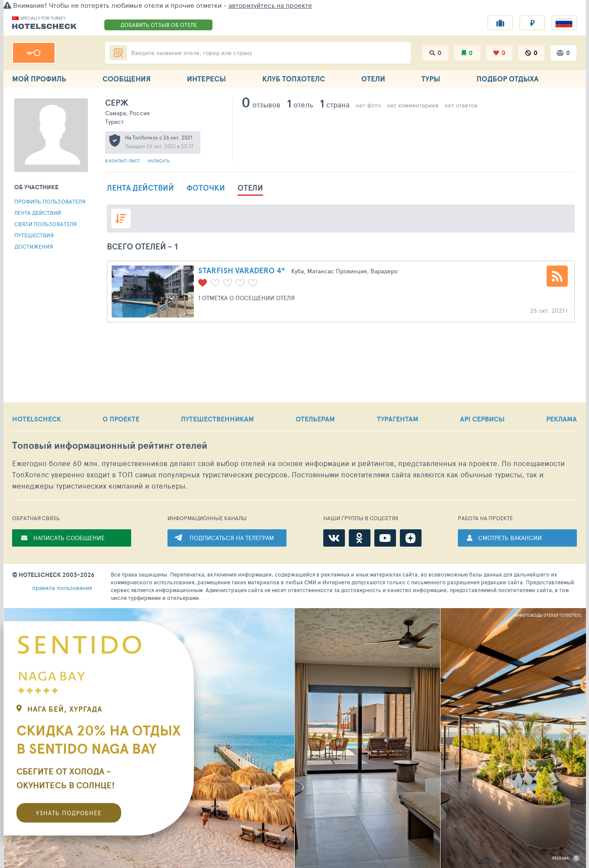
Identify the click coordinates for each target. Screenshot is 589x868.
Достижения (34, 246)
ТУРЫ (431, 79)
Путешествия (34, 235)
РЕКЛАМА (562, 419)
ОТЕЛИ (373, 79)
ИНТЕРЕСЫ (206, 79)
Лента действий (38, 213)
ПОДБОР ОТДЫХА (507, 79)
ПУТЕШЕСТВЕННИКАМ (217, 419)
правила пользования (62, 588)
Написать (159, 161)
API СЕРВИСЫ (482, 419)
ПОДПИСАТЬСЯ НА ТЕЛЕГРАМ (232, 538)
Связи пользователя (45, 224)
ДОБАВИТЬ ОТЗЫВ (159, 25)
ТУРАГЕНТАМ (398, 419)
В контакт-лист (123, 161)
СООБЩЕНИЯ (127, 79)
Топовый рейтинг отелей (110, 445)
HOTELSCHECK (37, 419)
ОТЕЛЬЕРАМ (315, 419)
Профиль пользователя (50, 201)
